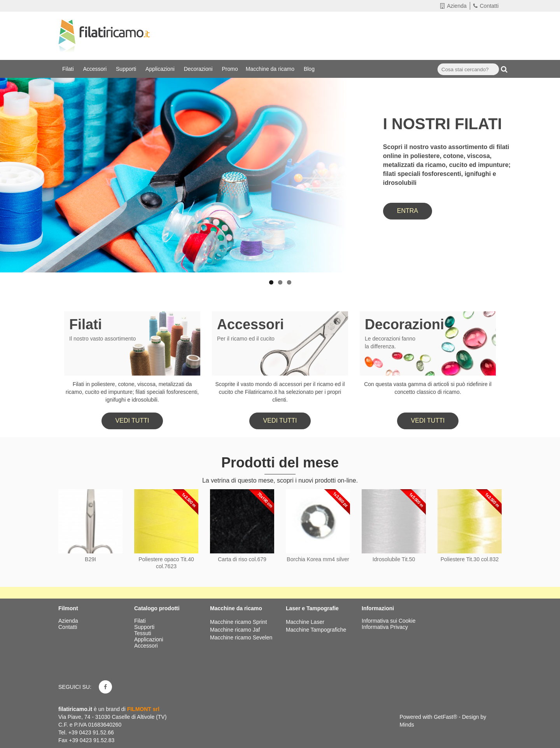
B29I (90, 559)
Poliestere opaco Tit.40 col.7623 (166, 563)
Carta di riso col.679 (242, 559)
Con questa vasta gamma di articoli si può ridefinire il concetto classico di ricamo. (428, 388)
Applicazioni (161, 69)
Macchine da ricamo (271, 69)
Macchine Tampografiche (316, 630)
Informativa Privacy (385, 627)
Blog (310, 69)
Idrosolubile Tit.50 (394, 559)
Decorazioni (199, 69)
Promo (230, 69)
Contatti (486, 6)
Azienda (453, 6)
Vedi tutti (132, 421)
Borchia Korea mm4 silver (318, 559)
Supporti (127, 69)
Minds (407, 725)
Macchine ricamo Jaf (235, 630)
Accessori (95, 69)
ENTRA (408, 211)
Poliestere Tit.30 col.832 (470, 559)
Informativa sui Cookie (389, 621)
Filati (69, 69)
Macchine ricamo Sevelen (241, 637)
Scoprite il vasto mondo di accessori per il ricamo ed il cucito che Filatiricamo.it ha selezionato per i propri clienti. (280, 392)
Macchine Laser (305, 622)
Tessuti (143, 633)
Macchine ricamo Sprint (238, 622)
